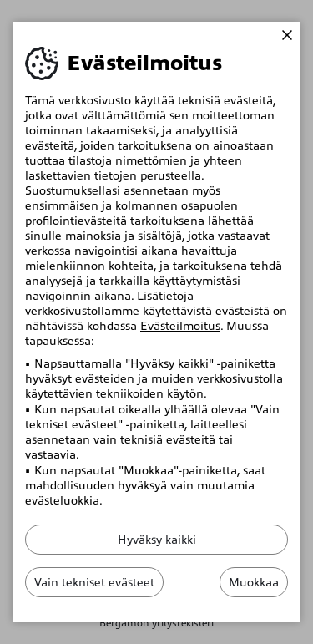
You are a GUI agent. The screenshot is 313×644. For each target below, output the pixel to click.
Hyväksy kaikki (157, 540)
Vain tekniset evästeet (94, 582)
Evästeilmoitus (180, 326)
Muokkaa (254, 582)
